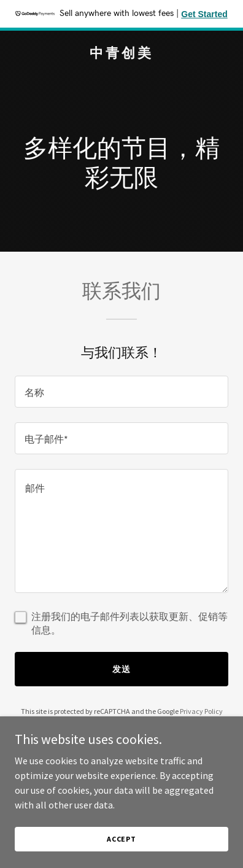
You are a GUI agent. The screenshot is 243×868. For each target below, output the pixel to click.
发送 (121, 669)
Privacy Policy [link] (201, 711)
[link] (121, 54)
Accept (121, 839)
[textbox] (121, 392)
